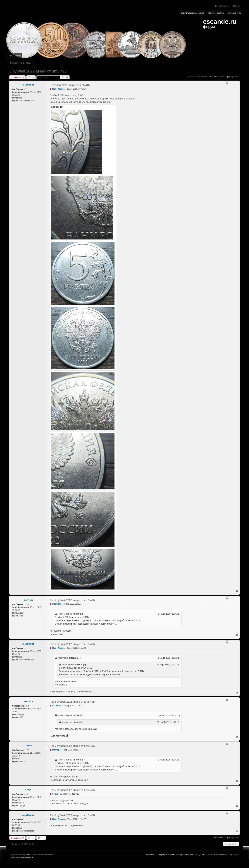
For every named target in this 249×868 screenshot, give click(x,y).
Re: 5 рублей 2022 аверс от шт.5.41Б (72, 600)
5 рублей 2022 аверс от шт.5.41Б (38, 71)
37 (25, 89)
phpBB (27, 855)
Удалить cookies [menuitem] (205, 855)
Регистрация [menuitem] (222, 6)
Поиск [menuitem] (18, 56)
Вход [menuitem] (236, 6)
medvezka (28, 600)
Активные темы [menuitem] (234, 13)
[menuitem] (18, 858)
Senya (28, 790)
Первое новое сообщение (198, 77)
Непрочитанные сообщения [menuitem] (192, 13)
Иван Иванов (28, 85)
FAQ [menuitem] (10, 56)
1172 (27, 750)
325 (26, 794)
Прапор (28, 746)
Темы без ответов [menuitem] (216, 13)
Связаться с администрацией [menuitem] (182, 855)
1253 (27, 604)
